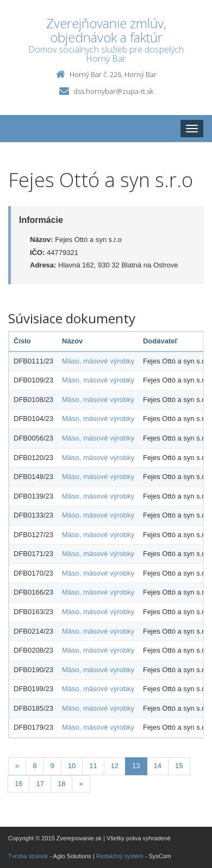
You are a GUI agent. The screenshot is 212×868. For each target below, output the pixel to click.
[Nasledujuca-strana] (81, 784)
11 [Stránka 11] (93, 766)
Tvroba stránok (28, 856)
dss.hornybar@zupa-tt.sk (113, 91)
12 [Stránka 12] (115, 766)
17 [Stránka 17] (40, 784)
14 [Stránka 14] (158, 766)
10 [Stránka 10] (72, 766)
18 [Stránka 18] (61, 784)
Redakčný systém (120, 856)
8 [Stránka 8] (35, 766)
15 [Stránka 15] (179, 766)
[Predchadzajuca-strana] (17, 766)
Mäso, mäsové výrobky (98, 361)
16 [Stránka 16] (18, 784)
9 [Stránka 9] (52, 766)
